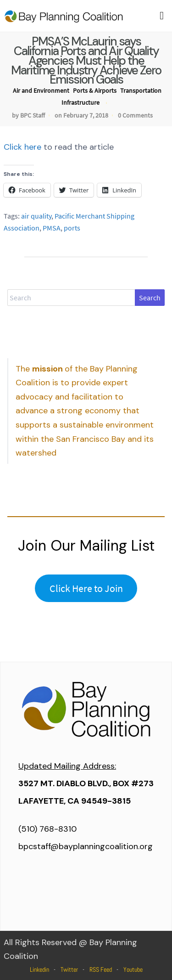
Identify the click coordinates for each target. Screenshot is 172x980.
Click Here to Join (86, 588)
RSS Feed (101, 969)
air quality (36, 216)
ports (72, 228)
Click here (22, 147)
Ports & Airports (95, 90)
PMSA (52, 228)
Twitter (69, 969)
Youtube (133, 969)
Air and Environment (41, 90)
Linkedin (39, 969)
